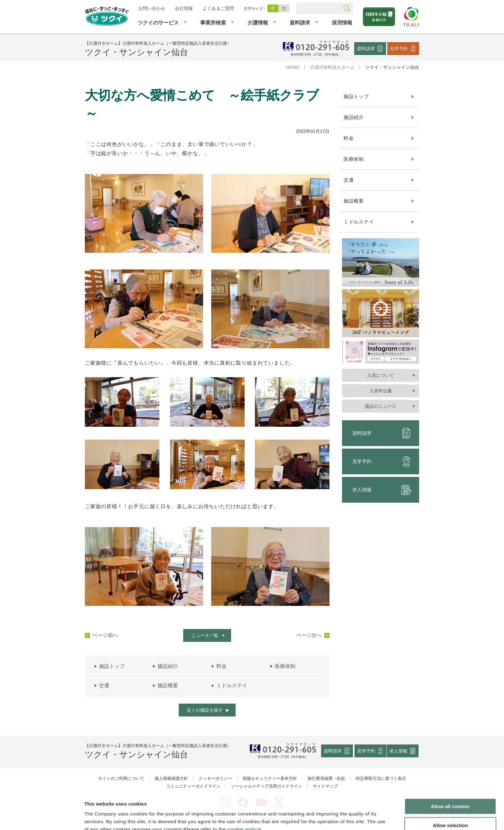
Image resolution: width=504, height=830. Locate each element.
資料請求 (366, 48)
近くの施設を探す (205, 710)
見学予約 (399, 48)
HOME (293, 67)
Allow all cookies (450, 774)
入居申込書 (381, 391)
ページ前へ (105, 635)
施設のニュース (381, 406)
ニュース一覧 (205, 635)
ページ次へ (309, 635)
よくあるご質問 (218, 8)
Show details (337, 817)
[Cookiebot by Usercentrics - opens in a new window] (41, 817)
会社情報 (184, 8)
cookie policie (244, 796)
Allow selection (450, 793)
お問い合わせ (152, 8)
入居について (381, 375)
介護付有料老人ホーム (332, 67)
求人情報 (382, 490)
